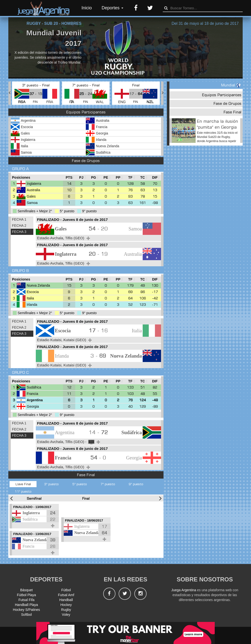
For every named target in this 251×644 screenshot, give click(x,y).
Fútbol (66, 590)
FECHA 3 (19, 232)
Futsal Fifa (26, 600)
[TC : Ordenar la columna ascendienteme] (143, 178)
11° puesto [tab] (23, 491)
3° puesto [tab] (51, 484)
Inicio (87, 8)
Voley (66, 615)
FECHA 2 (19, 226)
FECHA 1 (19, 219)
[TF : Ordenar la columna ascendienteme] (130, 178)
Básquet (26, 590)
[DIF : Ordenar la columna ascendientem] (155, 178)
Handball (66, 600)
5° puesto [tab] (80, 484)
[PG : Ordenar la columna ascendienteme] (94, 178)
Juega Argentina (184, 590)
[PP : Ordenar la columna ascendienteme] (118, 178)
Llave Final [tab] (23, 484)
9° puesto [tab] (136, 484)
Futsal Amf (66, 595)
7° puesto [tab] (108, 484)
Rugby (66, 610)
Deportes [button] (113, 8)
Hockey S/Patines (27, 610)
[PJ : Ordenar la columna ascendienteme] (81, 178)
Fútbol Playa (26, 595)
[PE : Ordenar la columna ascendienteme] (106, 178)
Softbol (26, 615)
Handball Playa (26, 605)
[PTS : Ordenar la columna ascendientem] (69, 178)
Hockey (66, 605)
